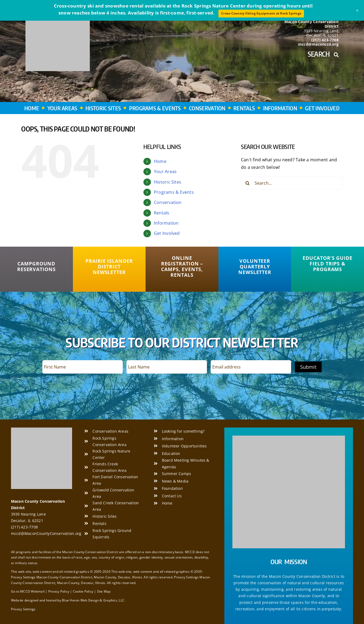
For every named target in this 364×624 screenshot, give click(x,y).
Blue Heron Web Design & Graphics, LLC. (94, 600)
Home (160, 161)
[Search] (248, 183)
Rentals (162, 213)
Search (323, 54)
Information (166, 223)
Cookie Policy (83, 591)
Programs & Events (174, 192)
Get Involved (167, 233)
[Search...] (292, 183)
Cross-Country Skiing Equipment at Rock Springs (261, 13)
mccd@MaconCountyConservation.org (46, 533)
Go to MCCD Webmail (28, 591)
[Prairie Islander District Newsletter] (109, 267)
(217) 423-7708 (24, 527)
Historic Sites (168, 182)
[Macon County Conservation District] (42, 430)
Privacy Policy (59, 591)
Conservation (168, 202)
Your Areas (165, 171)
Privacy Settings (23, 609)
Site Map (104, 591)
